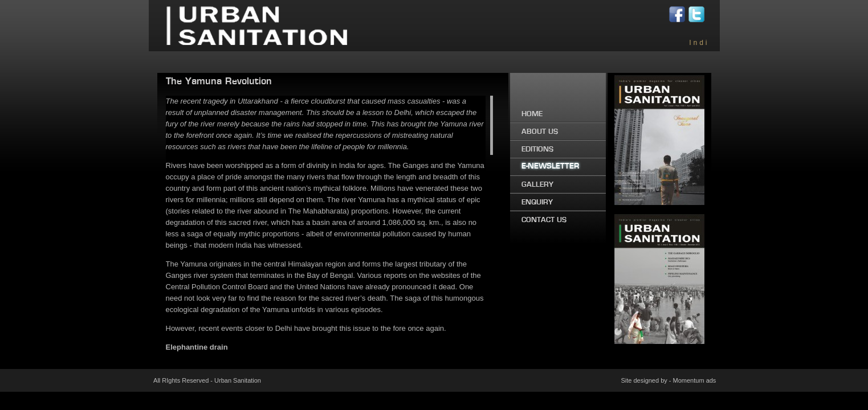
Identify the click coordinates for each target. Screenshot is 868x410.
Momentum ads (695, 380)
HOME (532, 114)
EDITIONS (537, 149)
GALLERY (537, 184)
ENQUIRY (537, 202)
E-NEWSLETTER (550, 167)
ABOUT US (540, 132)
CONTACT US (544, 220)
